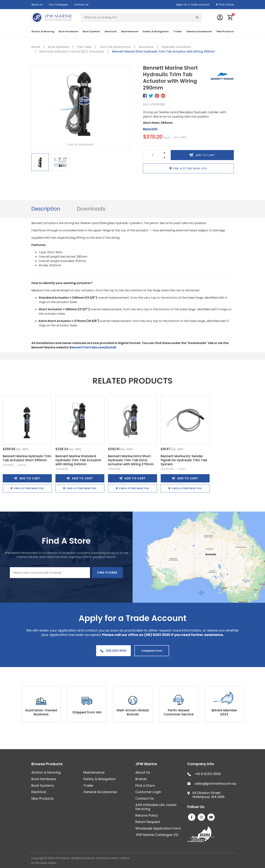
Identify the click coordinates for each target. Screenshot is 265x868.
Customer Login (148, 792)
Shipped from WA (87, 712)
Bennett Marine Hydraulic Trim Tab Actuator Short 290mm (27, 458)
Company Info (201, 764)
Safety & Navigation (156, 31)
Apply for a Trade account (193, 5)
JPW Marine (146, 764)
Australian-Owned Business (41, 712)
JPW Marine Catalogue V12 (157, 835)
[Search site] (197, 18)
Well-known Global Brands (133, 712)
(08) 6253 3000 (113, 651)
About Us (37, 5)
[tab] (46, 209)
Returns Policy (147, 815)
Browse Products (47, 764)
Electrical (111, 31)
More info (150, 129)
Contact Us (81, 5)
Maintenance (130, 31)
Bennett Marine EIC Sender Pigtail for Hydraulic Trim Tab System (184, 460)
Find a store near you (188, 168)
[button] (230, 17)
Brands (141, 779)
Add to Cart (27, 478)
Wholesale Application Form (158, 828)
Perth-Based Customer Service (179, 712)
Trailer (178, 31)
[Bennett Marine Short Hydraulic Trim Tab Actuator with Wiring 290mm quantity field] (153, 155)
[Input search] (137, 18)
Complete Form (152, 651)
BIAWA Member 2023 (224, 712)
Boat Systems (91, 31)
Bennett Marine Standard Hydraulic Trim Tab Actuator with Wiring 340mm (78, 460)
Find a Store (226, 5)
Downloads (91, 209)
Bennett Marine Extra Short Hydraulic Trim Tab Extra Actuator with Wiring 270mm (131, 460)
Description (46, 209)
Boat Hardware (68, 31)
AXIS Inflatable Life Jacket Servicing (156, 807)
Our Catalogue (58, 5)
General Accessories (199, 31)
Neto (115, 858)
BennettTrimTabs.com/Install (93, 347)
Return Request (148, 822)
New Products (225, 31)
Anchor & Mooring (43, 31)
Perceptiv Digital (46, 863)
